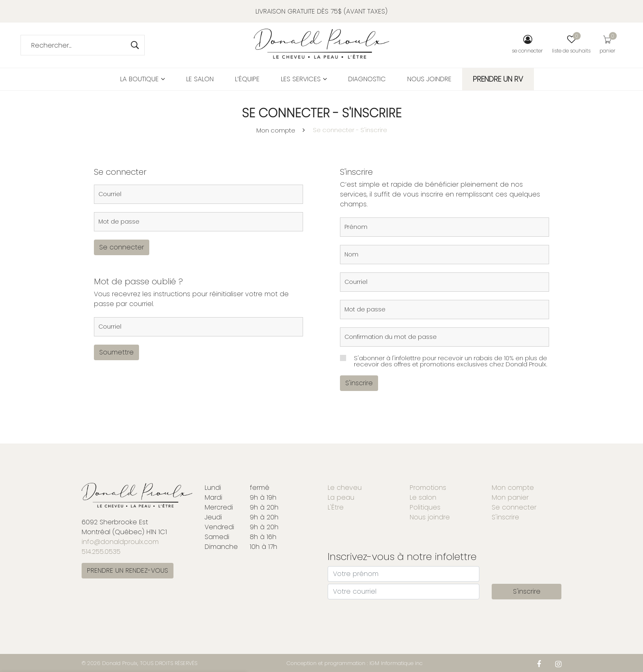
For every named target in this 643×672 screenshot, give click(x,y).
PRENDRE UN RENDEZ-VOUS (128, 570)
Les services (304, 79)
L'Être (336, 507)
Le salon (200, 79)
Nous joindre (429, 79)
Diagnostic (367, 79)
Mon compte (276, 130)
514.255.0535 (101, 552)
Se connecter (122, 247)
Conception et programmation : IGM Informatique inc (355, 663)
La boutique (143, 79)
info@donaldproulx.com (120, 542)
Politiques (425, 507)
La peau (341, 497)
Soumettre (116, 352)
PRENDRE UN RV (498, 79)
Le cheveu (345, 488)
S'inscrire (359, 383)
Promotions (428, 488)
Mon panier (510, 497)
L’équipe (247, 79)
